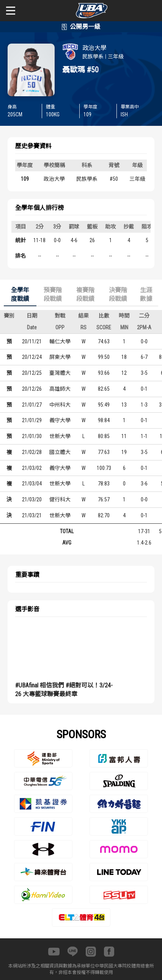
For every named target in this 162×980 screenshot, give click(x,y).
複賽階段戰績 (85, 295)
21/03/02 (32, 468)
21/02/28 (32, 452)
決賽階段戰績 (118, 295)
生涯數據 (146, 295)
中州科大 (60, 405)
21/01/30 (32, 436)
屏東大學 (60, 357)
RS (83, 327)
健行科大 (60, 499)
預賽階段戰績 (53, 295)
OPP (60, 327)
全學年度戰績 (20, 295)
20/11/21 (32, 341)
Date (32, 327)
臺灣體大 (60, 373)
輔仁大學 (60, 341)
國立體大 (60, 452)
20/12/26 (32, 389)
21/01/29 (32, 420)
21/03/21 (32, 515)
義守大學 (60, 420)
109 (25, 179)
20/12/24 (32, 357)
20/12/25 (32, 373)
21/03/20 (32, 499)
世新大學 (60, 436)
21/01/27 (32, 405)
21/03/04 (32, 484)
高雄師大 (60, 389)
